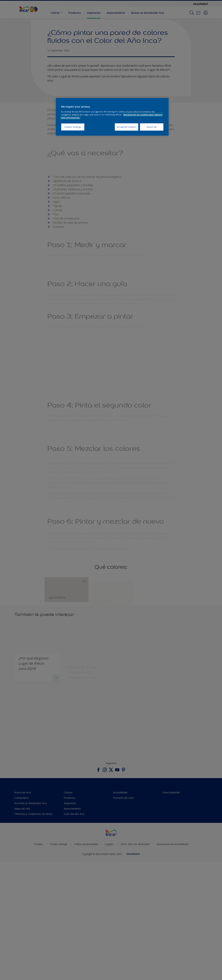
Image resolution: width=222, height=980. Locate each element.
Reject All (152, 127)
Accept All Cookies (127, 127)
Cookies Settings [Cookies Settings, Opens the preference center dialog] (73, 127)
